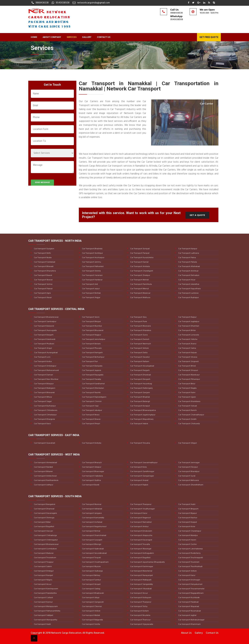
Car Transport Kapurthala (189, 289)
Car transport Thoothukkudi (190, 567)
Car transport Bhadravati (93, 593)
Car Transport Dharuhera (45, 271)
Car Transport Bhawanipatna (143, 410)
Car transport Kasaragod (141, 540)
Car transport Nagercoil (140, 518)
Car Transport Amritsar (188, 271)
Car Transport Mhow (43, 397)
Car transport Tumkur (91, 580)
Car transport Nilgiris (43, 580)
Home (34, 37)
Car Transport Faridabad (44, 262)
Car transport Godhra (91, 480)
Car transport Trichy (139, 607)
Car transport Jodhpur (43, 485)
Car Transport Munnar (91, 504)
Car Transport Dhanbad (140, 375)
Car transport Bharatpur (189, 472)
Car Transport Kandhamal (93, 384)
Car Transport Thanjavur (141, 504)
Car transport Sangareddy (141, 584)
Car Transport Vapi (90, 406)
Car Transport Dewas (91, 419)
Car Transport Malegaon (44, 388)
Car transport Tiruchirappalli (190, 558)
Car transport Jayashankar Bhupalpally (147, 562)
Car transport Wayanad (188, 607)
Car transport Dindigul (43, 571)
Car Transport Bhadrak (140, 397)
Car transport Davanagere (45, 513)
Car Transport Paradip (91, 379)
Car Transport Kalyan (187, 353)
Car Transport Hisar (187, 280)
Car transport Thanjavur (140, 602)
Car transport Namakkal (141, 522)
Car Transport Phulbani (44, 344)
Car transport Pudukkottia (45, 593)
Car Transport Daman (43, 375)
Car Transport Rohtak (91, 293)
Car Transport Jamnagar (189, 463)
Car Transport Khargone (44, 419)
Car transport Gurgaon (44, 249)
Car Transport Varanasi (92, 275)
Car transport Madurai (43, 553)
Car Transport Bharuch (92, 463)
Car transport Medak (91, 615)
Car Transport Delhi (42, 253)
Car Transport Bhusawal (92, 330)
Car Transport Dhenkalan (93, 388)
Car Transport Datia (139, 353)
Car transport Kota (138, 467)
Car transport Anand (139, 480)
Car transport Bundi (90, 485)
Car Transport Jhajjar (91, 298)
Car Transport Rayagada (92, 375)
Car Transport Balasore (44, 326)
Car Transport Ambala (140, 267)
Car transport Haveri (187, 540)
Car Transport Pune (138, 322)
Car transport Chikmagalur (46, 540)
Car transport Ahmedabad (45, 463)
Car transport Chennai (92, 607)
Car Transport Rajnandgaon (94, 397)
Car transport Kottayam (140, 598)
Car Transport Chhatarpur (45, 415)
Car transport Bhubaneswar (46, 317)
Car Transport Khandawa (189, 401)
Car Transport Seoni (90, 317)
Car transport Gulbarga (92, 571)
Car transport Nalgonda (92, 620)
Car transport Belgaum (188, 509)
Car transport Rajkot (139, 485)
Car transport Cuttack (43, 598)
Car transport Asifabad (92, 522)
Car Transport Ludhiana (188, 253)
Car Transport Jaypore (91, 370)
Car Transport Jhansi (187, 344)
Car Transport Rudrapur (188, 298)
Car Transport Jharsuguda (45, 330)
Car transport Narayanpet (141, 575)
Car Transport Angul (43, 348)
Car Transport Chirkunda (189, 424)
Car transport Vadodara (92, 476)
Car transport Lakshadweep (190, 549)
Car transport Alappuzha (141, 535)
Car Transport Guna (139, 335)
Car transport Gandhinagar (142, 472)
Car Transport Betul (186, 384)
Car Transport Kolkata (91, 443)
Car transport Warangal (140, 549)
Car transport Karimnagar (141, 567)
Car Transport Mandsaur (189, 375)
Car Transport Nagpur (91, 335)
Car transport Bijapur (187, 513)
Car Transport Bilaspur (44, 384)
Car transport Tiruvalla (140, 544)
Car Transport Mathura (140, 298)
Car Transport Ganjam (140, 393)
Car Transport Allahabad (189, 267)
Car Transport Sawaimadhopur (144, 463)
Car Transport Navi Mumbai (46, 379)
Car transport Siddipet (43, 615)
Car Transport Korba (43, 362)
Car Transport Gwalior (140, 357)
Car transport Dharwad (44, 509)
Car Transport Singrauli (188, 362)
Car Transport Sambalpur (45, 322)
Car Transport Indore (139, 424)
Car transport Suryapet (92, 540)
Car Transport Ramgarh (92, 353)
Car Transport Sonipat (140, 249)
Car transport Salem (43, 567)
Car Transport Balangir (140, 401)
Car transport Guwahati (44, 443)
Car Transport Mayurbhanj (142, 419)
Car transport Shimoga (44, 518)
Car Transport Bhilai (187, 330)
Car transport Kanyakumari (190, 584)
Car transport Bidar (42, 522)
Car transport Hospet (91, 584)
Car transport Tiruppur (43, 562)
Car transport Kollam (139, 611)
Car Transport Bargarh (43, 335)
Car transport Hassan (43, 531)
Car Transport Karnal (139, 262)
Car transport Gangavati (93, 602)
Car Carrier (59, 60)
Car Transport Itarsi (42, 424)
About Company (52, 37)
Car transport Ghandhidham (190, 485)
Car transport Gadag (91, 589)
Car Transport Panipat (140, 253)
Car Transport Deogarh (140, 379)
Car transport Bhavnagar (93, 472)
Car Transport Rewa (90, 415)
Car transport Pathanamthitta (47, 611)
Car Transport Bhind (187, 366)
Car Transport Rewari (43, 280)
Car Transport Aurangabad (46, 353)
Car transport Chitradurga (45, 535)
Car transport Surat (187, 476)
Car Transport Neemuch (140, 344)
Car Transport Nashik (91, 393)
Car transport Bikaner (43, 472)
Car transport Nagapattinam (191, 593)
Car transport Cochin (187, 544)
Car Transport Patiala (187, 262)
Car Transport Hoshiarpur (93, 258)
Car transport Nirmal (91, 531)
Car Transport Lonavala (188, 335)
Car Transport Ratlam (139, 362)
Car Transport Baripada (92, 366)
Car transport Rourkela (140, 615)
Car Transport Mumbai (92, 326)
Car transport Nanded (43, 467)
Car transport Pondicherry (189, 553)
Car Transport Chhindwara (45, 410)
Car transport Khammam (189, 624)
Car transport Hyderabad (93, 549)
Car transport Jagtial (187, 615)
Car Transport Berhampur (93, 357)
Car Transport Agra (42, 293)
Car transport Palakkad (188, 602)
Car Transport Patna (187, 258)
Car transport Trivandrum (45, 558)
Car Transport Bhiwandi (44, 393)
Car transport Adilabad (92, 509)
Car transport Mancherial (141, 571)
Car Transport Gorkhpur (92, 253)
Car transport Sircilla (91, 624)
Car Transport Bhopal (91, 322)
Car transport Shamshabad (94, 535)
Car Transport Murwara (140, 326)
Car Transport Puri (90, 362)
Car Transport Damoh (139, 339)
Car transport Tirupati (91, 558)
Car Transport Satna (187, 348)
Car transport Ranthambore (46, 480)
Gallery (87, 37)
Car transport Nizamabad (189, 611)
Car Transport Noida (42, 258)
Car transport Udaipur (91, 467)
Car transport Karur (138, 513)
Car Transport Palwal (43, 289)
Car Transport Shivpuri (188, 370)
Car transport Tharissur (140, 620)
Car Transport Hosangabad (142, 366)
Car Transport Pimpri (91, 424)
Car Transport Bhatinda (92, 249)
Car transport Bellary (91, 575)
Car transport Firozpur (188, 467)
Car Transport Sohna (43, 284)
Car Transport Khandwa (140, 330)
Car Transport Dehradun (189, 275)
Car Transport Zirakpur (140, 275)
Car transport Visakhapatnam (95, 562)
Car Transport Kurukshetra (142, 258)
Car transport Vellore (91, 611)
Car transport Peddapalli (141, 580)
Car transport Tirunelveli (189, 562)
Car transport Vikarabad (141, 589)
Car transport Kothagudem (142, 553)
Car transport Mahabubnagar (191, 620)
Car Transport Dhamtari (188, 326)
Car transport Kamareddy (93, 518)
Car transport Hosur (42, 584)
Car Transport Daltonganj (141, 388)
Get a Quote (197, 215)
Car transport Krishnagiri (189, 580)
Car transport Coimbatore (45, 549)
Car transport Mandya (188, 535)
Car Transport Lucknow (188, 293)
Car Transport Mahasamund (46, 370)
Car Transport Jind (90, 284)
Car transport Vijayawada (141, 624)
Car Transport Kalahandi (44, 339)
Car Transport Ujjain (187, 397)
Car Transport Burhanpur (45, 406)
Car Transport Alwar (43, 298)
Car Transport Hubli (187, 504)
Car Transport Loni (42, 357)
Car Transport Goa (138, 317)
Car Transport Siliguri (187, 443)
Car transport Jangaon (92, 513)
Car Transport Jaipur (91, 289)
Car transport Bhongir (91, 544)
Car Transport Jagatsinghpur (143, 415)
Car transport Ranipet (43, 575)
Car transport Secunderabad (94, 553)
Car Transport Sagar (43, 401)
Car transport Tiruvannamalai (191, 589)
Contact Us (104, 37)
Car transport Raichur (187, 518)
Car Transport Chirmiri (92, 401)
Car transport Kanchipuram (46, 589)
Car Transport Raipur (187, 317)
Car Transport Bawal (43, 275)
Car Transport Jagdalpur (189, 322)
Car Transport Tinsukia (140, 443)
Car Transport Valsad (187, 406)
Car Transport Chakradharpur (191, 415)
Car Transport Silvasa (187, 357)
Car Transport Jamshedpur (93, 339)
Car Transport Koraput (140, 406)
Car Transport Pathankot (92, 267)
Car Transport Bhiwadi (43, 267)
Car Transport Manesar (140, 293)
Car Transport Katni (187, 393)
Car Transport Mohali (139, 280)
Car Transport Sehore (139, 348)
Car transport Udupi (90, 598)
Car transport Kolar (186, 527)
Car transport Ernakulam (141, 531)
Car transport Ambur (139, 527)
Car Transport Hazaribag (141, 384)
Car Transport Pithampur (189, 379)
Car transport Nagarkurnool (94, 527)
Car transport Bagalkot (44, 527)
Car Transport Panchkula (141, 284)
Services (72, 37)
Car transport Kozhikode (189, 598)
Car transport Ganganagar (142, 476)
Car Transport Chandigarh (141, 271)
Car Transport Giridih (187, 419)
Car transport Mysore (91, 567)
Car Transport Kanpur (187, 249)
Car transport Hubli (42, 624)
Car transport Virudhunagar (142, 509)
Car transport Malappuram (46, 607)
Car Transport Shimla (91, 271)
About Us (186, 633)
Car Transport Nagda (187, 388)
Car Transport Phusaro (92, 348)
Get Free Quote (209, 37)
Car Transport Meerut (139, 289)
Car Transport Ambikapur (45, 366)
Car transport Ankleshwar (45, 476)
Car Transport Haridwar (92, 280)
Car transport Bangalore (44, 504)
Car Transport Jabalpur (92, 410)
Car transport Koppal (187, 522)
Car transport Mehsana (188, 480)
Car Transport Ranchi (187, 410)
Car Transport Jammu (91, 262)
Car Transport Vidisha (188, 339)
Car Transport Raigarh (140, 370)
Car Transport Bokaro (91, 344)
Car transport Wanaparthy (45, 620)
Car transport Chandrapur (189, 531)
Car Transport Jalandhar (189, 284)
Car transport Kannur (43, 602)
